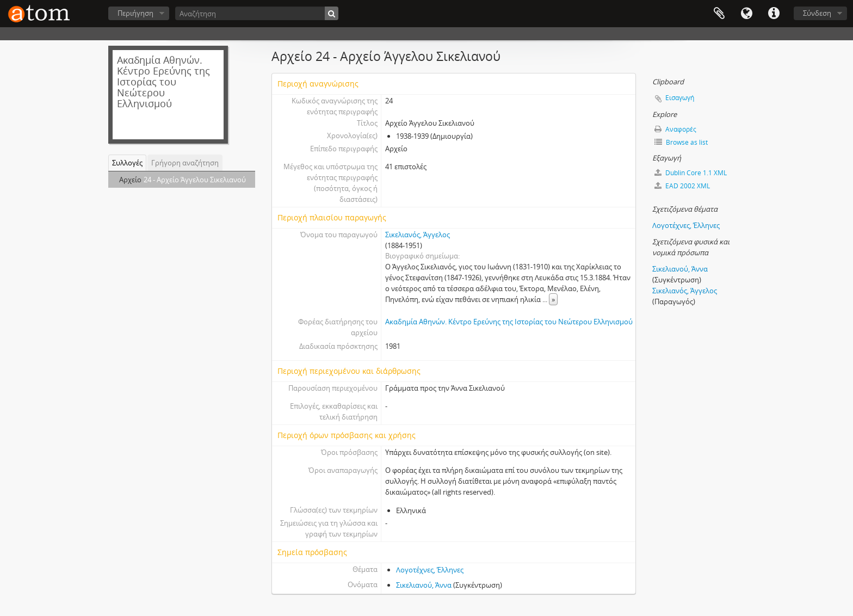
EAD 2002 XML (682, 186)
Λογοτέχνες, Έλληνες (430, 570)
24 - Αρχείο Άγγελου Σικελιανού (195, 180)
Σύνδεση (817, 13)
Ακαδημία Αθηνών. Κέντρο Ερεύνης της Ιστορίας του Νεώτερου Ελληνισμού (509, 322)
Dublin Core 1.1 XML (691, 173)
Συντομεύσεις (774, 14)
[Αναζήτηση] (257, 13)
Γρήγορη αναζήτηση (185, 163)
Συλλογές (127, 163)
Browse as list (681, 142)
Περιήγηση (135, 13)
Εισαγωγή (680, 98)
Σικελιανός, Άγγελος (418, 235)
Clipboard (719, 14)
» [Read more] (553, 299)
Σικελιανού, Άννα (424, 585)
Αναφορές (675, 129)
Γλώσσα (746, 14)
